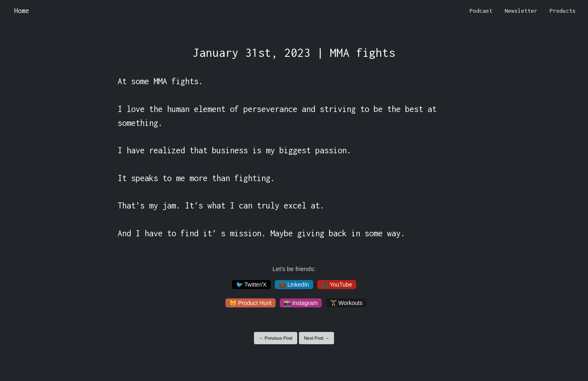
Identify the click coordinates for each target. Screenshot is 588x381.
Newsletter (521, 11)
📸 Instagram (301, 303)
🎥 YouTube (337, 285)
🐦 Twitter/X (251, 285)
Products (563, 11)
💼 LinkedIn (294, 285)
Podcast (481, 11)
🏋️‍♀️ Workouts (346, 303)
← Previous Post (276, 338)
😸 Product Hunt (251, 303)
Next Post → (316, 338)
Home (22, 11)
